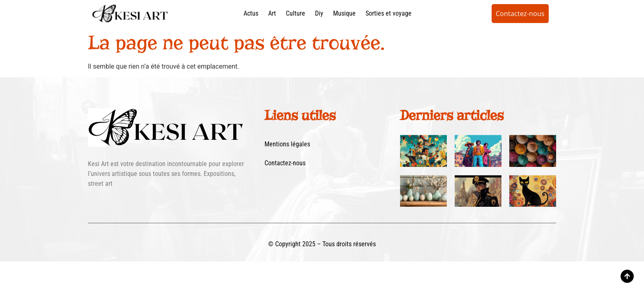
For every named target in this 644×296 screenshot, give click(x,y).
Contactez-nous (285, 163)
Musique (344, 13)
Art (272, 13)
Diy (319, 13)
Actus (251, 13)
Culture (296, 13)
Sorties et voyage (389, 13)
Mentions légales (287, 144)
